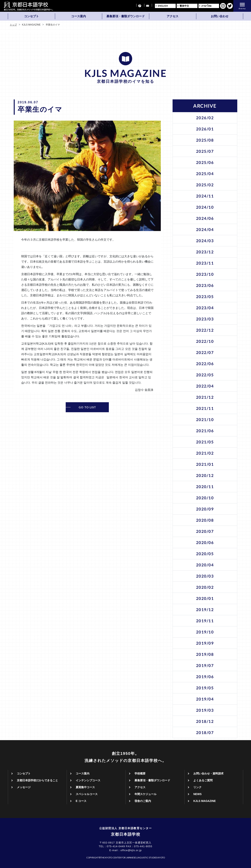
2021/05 (205, 442)
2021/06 (205, 431)
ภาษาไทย (206, 6)
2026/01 (205, 129)
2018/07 (205, 732)
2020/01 (205, 598)
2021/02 (205, 453)
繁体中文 (184, 6)
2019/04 (205, 699)
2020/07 (205, 531)
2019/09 (205, 643)
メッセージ (24, 787)
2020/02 (205, 587)
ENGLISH (163, 6)
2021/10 (205, 419)
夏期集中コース (85, 787)
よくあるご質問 (203, 780)
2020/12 (205, 475)
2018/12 (205, 721)
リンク (197, 787)
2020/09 (205, 509)
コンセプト (31, 16)
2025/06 (205, 162)
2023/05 (205, 297)
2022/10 (205, 341)
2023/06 (205, 285)
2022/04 (205, 386)
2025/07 (205, 151)
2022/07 (205, 352)
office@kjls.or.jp (131, 850)
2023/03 (205, 319)
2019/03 (205, 710)
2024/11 (205, 196)
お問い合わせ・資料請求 (208, 773)
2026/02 (205, 118)
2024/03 (205, 241)
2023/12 (205, 252)
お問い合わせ (220, 16)
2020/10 (205, 498)
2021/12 (205, 397)
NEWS (197, 794)
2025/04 (205, 174)
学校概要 (140, 773)
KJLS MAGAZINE (205, 801)
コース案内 (79, 16)
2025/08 (205, 140)
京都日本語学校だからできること (37, 780)
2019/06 (205, 677)
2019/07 (205, 665)
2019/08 (205, 654)
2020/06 (205, 542)
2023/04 (205, 308)
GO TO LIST (87, 407)
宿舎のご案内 (143, 801)
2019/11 (205, 621)
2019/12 (205, 610)
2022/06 (205, 364)
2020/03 (205, 576)
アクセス (173, 16)
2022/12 (205, 330)
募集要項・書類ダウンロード (126, 16)
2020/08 (205, 520)
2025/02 (205, 185)
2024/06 (205, 218)
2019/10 (205, 632)
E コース (81, 801)
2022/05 (205, 375)
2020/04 (205, 565)
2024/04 (205, 229)
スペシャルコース (87, 794)
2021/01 (205, 464)
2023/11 (205, 263)
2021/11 (205, 408)
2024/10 (205, 207)
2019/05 (205, 688)
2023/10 (205, 274)
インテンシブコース (88, 780)
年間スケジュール (146, 794)
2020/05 (205, 554)
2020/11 (205, 487)
